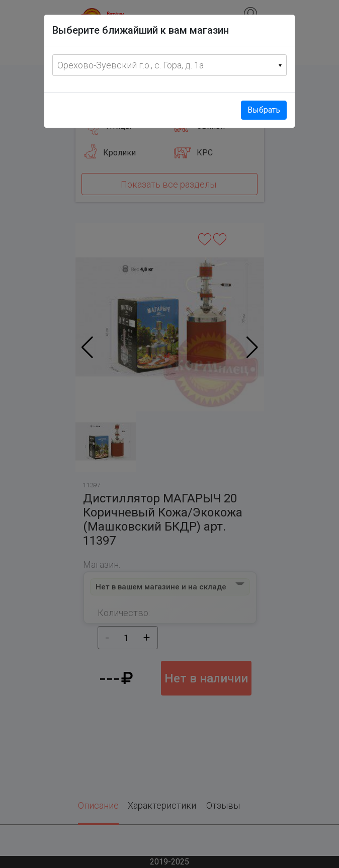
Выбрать (264, 110)
